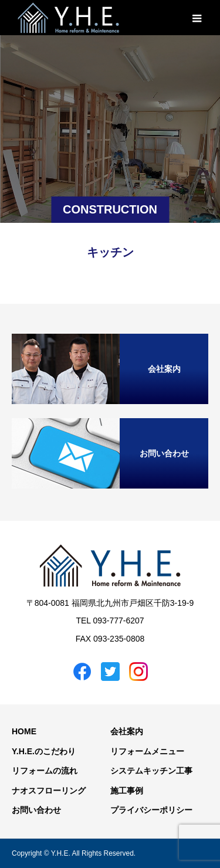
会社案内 (127, 731)
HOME (24, 731)
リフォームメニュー (147, 751)
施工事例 (127, 791)
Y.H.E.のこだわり (44, 751)
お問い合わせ (36, 810)
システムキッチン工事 (151, 771)
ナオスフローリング (49, 791)
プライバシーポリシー (151, 810)
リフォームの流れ (45, 771)
